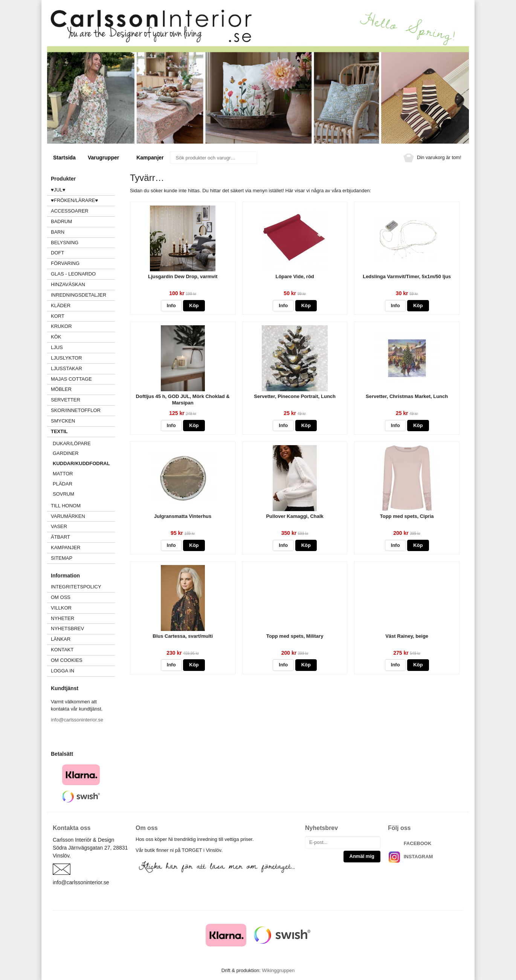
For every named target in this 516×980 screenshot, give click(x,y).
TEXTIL (83, 431)
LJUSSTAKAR (66, 368)
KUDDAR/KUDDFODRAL (81, 463)
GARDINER (66, 453)
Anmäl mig (362, 856)
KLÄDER (83, 305)
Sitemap (62, 558)
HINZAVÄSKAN (68, 284)
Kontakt (62, 650)
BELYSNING (65, 243)
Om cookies (67, 660)
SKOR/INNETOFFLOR (76, 410)
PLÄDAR (63, 484)
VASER (59, 526)
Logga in (63, 671)
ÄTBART (83, 537)
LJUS (83, 347)
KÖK (56, 337)
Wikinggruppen (278, 970)
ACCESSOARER (83, 211)
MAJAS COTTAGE (71, 379)
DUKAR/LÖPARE (72, 443)
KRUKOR (61, 326)
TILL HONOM (66, 506)
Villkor (61, 608)
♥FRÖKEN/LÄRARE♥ (74, 200)
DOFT (83, 253)
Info (171, 305)
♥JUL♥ (58, 190)
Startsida (64, 158)
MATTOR (63, 474)
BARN (58, 232)
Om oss (61, 597)
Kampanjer (150, 158)
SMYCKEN (83, 421)
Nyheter (63, 618)
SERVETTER (66, 400)
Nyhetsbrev (67, 629)
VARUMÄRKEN (83, 516)
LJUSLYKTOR (66, 358)
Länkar (61, 639)
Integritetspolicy (76, 587)
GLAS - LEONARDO (73, 274)
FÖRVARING (65, 263)
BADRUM (61, 221)
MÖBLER (61, 389)
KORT (58, 316)
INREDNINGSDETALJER (79, 295)
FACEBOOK (418, 843)
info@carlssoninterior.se (77, 720)
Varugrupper (106, 158)
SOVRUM (63, 494)
